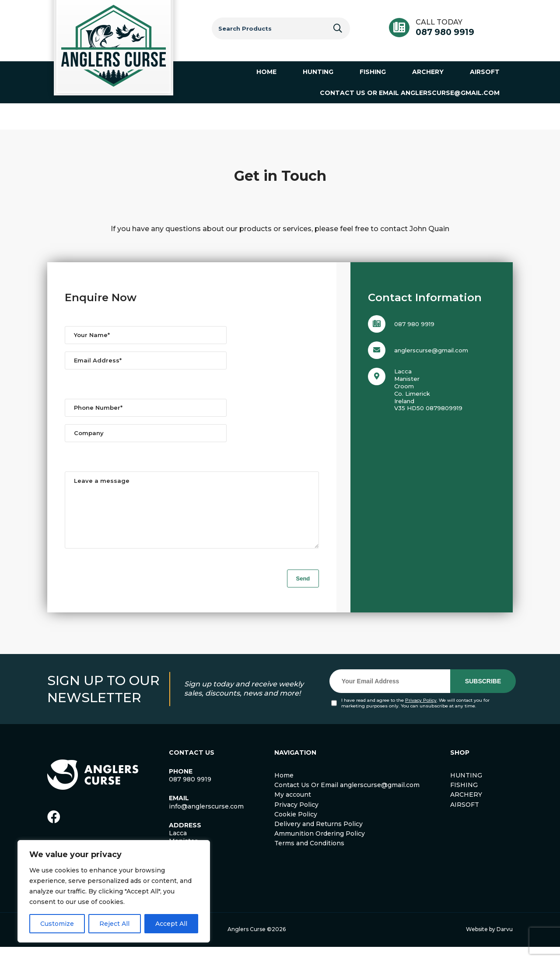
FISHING (464, 798)
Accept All (171, 924)
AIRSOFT (465, 818)
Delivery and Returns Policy (318, 837)
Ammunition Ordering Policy (320, 847)
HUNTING (466, 788)
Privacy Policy (421, 713)
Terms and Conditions (309, 856)
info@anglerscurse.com (206, 819)
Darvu (505, 942)
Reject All (114, 924)
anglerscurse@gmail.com (431, 350)
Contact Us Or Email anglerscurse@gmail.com (347, 798)
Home (284, 788)
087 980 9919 (445, 32)
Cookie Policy (296, 827)
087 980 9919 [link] (190, 792)
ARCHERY (466, 808)
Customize (57, 924)
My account (293, 808)
